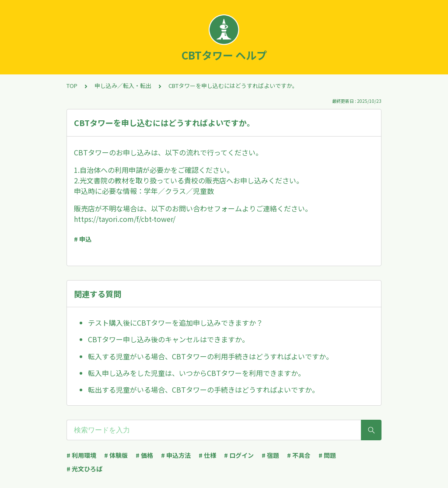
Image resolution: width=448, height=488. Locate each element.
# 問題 (327, 455)
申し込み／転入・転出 (123, 86)
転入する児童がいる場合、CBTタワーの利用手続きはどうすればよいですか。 (210, 356)
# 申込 (83, 239)
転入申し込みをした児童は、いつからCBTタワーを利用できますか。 (196, 373)
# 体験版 (116, 455)
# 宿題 (270, 455)
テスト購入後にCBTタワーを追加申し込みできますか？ (175, 323)
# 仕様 (207, 455)
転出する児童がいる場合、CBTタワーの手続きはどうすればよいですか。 (203, 390)
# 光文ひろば (84, 469)
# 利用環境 (81, 455)
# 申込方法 (176, 455)
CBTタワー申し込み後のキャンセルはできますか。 (168, 339)
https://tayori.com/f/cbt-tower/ (125, 219)
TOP (72, 86)
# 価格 (144, 455)
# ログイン (239, 455)
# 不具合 (299, 455)
